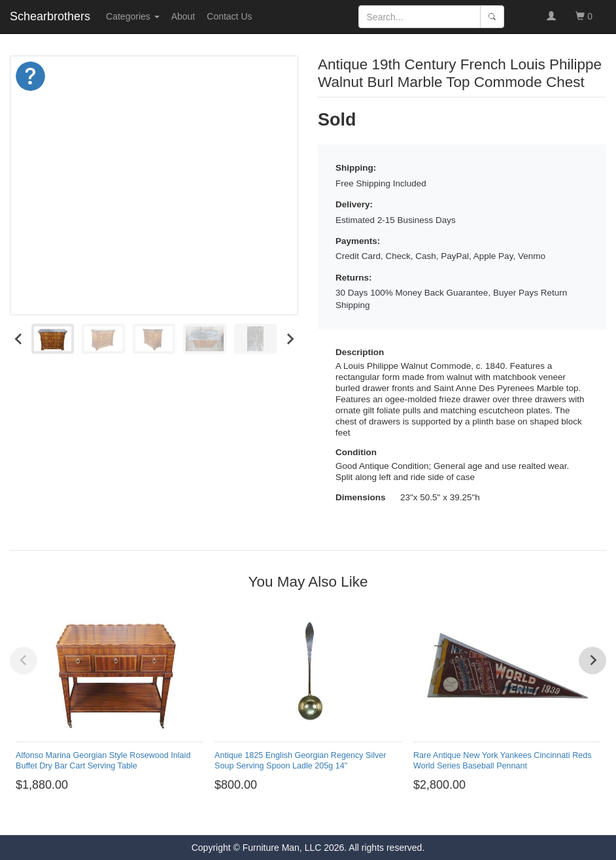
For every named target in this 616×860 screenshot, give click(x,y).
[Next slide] (289, 339)
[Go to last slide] (19, 339)
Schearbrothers (50, 16)
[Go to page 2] (282, 816)
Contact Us (229, 16)
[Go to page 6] (324, 816)
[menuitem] (53, 339)
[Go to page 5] (314, 816)
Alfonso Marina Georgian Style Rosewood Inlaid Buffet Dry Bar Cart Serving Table (103, 760)
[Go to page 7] (334, 816)
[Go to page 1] (271, 816)
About (183, 16)
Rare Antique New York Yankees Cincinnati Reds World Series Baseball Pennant (503, 760)
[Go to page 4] (302, 816)
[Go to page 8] (345, 816)
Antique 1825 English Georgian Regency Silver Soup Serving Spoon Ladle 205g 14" (300, 760)
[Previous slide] (24, 661)
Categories (133, 16)
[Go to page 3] (292, 816)
